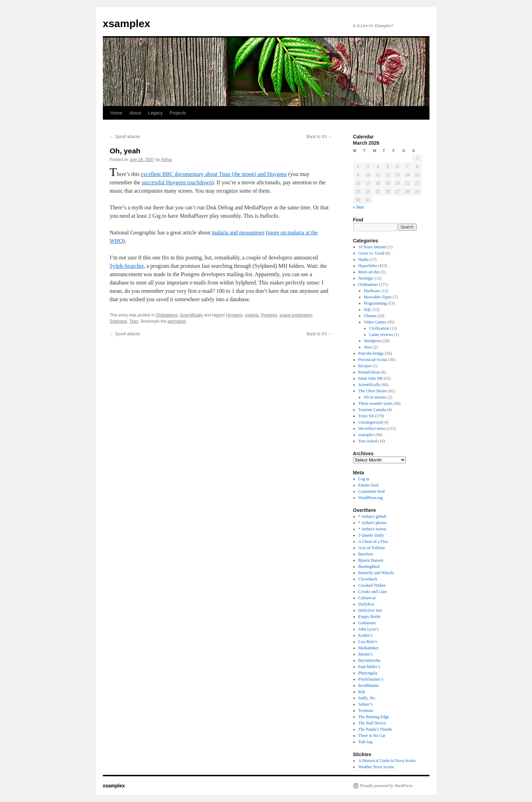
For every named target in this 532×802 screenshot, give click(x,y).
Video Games (375, 322)
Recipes (365, 366)
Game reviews (381, 335)
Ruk (362, 692)
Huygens (234, 315)
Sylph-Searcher (127, 266)
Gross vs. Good (371, 253)
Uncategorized (370, 422)
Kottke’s (365, 635)
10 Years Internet (373, 247)
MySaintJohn (369, 660)
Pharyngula (368, 673)
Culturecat (367, 598)
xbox (368, 347)
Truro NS (366, 416)
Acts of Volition (371, 548)
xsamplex (127, 23)
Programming (375, 303)
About (135, 113)
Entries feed (368, 485)
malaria (251, 315)
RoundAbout (369, 372)
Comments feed (371, 491)
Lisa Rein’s (368, 642)
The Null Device (372, 723)
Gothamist (367, 623)
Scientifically (191, 315)
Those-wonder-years (375, 403)
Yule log (365, 742)
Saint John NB (370, 378)
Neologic (366, 278)
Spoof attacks (125, 137)
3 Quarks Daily (371, 535)
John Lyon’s (368, 629)
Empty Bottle (369, 617)
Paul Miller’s (369, 667)
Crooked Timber (372, 585)
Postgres (269, 315)
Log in (364, 479)
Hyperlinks (367, 266)
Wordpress (373, 341)
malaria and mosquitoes (238, 232)
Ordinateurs (167, 315)
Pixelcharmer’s (371, 679)
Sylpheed (118, 321)
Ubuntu (370, 316)
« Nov (358, 207)
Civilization (379, 328)
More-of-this (369, 272)
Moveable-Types (378, 297)
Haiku (363, 259)
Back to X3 (319, 137)
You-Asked (368, 441)
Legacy (155, 113)
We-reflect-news (372, 428)
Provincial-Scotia (373, 360)
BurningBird (369, 567)
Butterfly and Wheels (376, 573)
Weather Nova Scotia (376, 767)
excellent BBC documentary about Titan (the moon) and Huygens (214, 174)
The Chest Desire (373, 391)
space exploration (296, 315)
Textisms (366, 711)
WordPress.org (370, 498)
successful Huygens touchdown (177, 182)
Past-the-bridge (371, 353)
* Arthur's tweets (372, 529)
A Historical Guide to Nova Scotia (387, 761)
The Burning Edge (374, 717)
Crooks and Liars (373, 592)
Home (117, 113)
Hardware (372, 291)
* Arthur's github (372, 516)
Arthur (167, 160)
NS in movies (375, 397)
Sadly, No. (367, 698)
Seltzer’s (366, 704)
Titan (134, 321)
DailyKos (366, 604)
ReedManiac (369, 685)
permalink (177, 321)
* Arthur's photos (373, 523)
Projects (178, 113)
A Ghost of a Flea (373, 542)
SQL (368, 310)
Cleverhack (368, 579)
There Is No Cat (372, 736)
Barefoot (366, 554)
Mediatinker (369, 648)
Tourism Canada (372, 410)
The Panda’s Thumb (375, 729)
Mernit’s (365, 654)
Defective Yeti (370, 610)
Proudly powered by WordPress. (387, 786)
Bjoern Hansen (371, 560)
